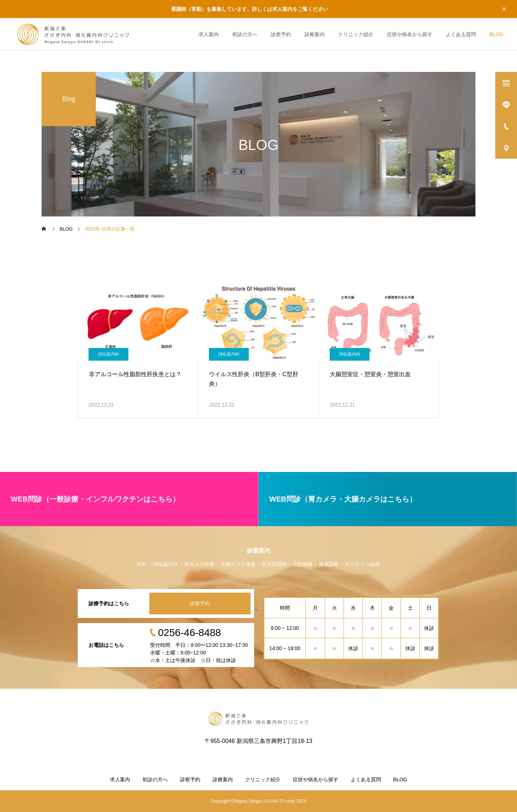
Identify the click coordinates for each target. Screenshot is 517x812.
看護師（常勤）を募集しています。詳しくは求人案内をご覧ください (249, 9)
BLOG (497, 34)
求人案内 (209, 34)
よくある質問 (461, 34)
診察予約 (281, 34)
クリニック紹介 (356, 34)
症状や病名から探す (410, 34)
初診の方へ (245, 34)
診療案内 (315, 34)
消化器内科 (108, 354)
